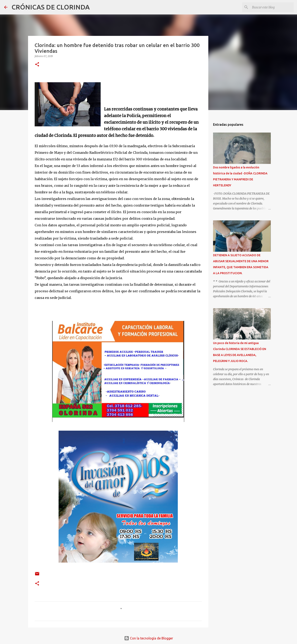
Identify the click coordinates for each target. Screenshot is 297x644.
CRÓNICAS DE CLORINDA (51, 7)
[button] (37, 65)
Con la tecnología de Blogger (149, 638)
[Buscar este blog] (272, 7)
